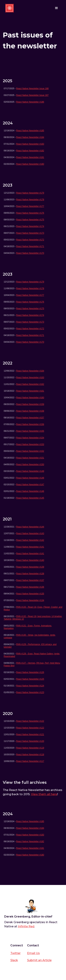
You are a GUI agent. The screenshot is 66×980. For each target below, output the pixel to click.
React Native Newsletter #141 (30, 547)
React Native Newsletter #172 (30, 240)
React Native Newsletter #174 (30, 226)
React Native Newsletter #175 (30, 220)
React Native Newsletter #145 (30, 498)
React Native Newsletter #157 (30, 418)
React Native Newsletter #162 (30, 384)
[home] (10, 8)
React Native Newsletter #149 (30, 471)
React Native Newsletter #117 (30, 761)
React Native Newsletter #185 (30, 131)
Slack (14, 960)
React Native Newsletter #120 (30, 741)
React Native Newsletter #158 (30, 411)
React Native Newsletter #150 (30, 464)
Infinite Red (26, 926)
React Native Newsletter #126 (30, 672)
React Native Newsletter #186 (30, 102)
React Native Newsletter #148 (30, 478)
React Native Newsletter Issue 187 (32, 95)
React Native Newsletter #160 (30, 398)
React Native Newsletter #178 (30, 200)
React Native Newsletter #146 (30, 491)
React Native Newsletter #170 (30, 253)
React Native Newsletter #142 (30, 540)
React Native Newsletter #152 (30, 451)
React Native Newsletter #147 (30, 485)
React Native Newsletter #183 (30, 144)
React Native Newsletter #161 (30, 391)
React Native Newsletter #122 (30, 721)
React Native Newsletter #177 (30, 206)
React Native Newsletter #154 (30, 438)
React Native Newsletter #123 (30, 692)
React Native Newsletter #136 (30, 587)
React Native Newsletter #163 (30, 378)
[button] (56, 8)
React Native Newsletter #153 (30, 444)
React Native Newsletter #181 (30, 157)
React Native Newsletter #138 (30, 574)
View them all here (44, 794)
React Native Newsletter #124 (30, 686)
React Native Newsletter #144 (30, 527)
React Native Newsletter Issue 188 (32, 89)
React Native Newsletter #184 (30, 137)
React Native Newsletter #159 (30, 404)
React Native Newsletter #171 (30, 246)
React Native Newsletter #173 (30, 233)
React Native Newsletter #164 (30, 371)
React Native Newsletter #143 (30, 533)
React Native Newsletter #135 (30, 594)
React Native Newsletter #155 (30, 431)
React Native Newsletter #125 (30, 679)
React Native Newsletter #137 (30, 580)
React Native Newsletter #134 (30, 600)
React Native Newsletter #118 (30, 755)
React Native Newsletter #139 (30, 567)
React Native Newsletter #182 (30, 151)
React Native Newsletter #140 (30, 560)
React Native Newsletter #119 (30, 748)
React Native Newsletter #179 (30, 193)
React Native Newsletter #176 (30, 213)
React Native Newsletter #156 (30, 424)
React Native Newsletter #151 (30, 458)
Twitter (15, 953)
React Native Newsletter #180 (30, 164)
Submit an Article (39, 960)
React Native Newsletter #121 (30, 734)
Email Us (33, 953)
